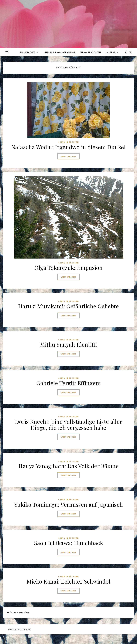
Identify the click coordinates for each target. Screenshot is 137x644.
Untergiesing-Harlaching (59, 52)
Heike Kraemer (27, 52)
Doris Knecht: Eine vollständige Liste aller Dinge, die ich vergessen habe (68, 424)
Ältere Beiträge (18, 612)
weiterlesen (68, 156)
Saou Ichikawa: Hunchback (68, 543)
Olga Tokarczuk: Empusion (68, 268)
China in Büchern (90, 52)
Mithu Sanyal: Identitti (68, 344)
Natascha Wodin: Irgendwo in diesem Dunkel (69, 147)
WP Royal (27, 629)
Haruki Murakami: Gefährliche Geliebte (69, 306)
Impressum (112, 52)
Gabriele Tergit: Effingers (68, 383)
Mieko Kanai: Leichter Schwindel (69, 581)
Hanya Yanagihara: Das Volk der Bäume (68, 466)
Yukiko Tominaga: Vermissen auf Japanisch (69, 504)
